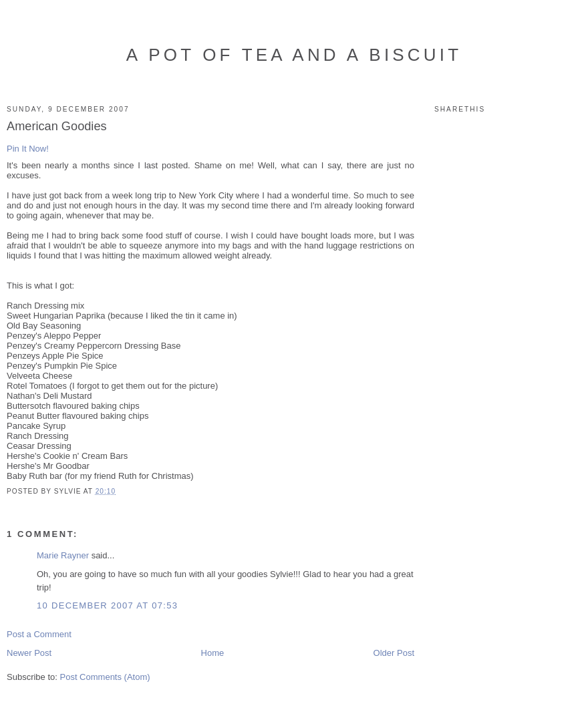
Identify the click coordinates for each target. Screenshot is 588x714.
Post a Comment (39, 634)
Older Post (394, 653)
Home (213, 653)
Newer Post (29, 653)
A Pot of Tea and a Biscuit (294, 55)
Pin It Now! (28, 149)
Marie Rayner (63, 555)
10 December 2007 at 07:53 (107, 605)
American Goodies (57, 126)
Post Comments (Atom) (105, 677)
